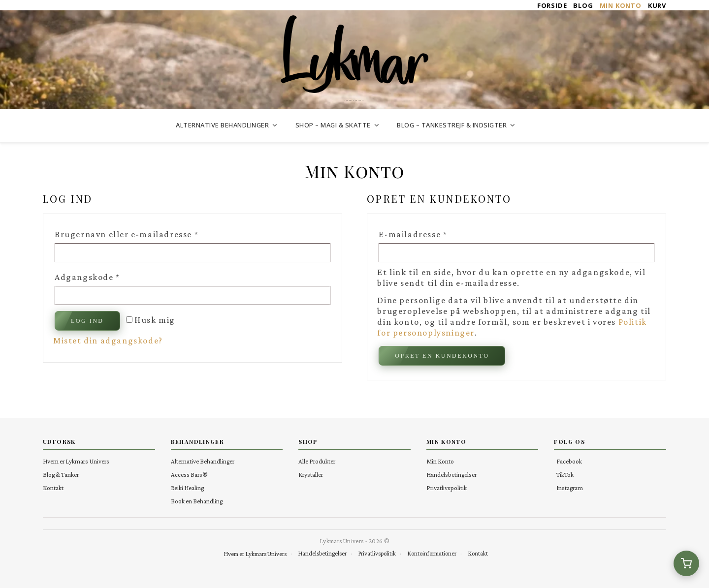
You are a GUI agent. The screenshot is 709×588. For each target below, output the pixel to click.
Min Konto (621, 6)
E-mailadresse (433, 232)
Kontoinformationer (432, 554)
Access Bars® (189, 475)
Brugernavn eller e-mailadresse (146, 232)
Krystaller (311, 475)
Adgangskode (107, 275)
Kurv (657, 6)
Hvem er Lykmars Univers (76, 461)
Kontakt (53, 488)
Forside (552, 6)
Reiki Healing (187, 488)
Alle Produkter (317, 461)
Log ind (87, 321)
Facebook (569, 461)
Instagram (570, 488)
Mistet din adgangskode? (108, 340)
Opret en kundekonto (442, 356)
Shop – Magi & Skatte (333, 125)
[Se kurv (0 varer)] (686, 563)
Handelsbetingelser (451, 475)
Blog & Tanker (61, 475)
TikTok (565, 475)
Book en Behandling (197, 501)
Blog (583, 6)
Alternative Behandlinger (222, 125)
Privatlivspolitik (447, 488)
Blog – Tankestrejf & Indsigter (452, 125)
